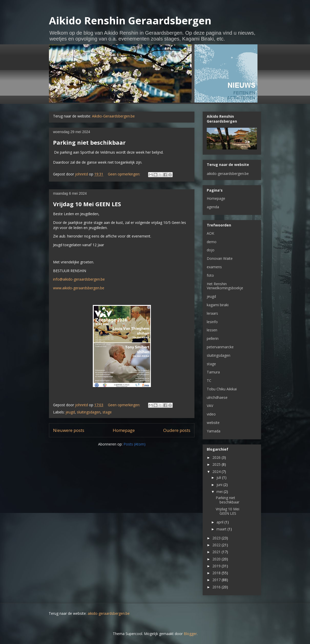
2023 (217, 538)
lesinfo (212, 322)
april (220, 522)
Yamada (214, 431)
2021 (217, 552)
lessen (212, 330)
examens (214, 267)
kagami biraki (218, 305)
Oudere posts (177, 430)
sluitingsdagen (89, 412)
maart (222, 529)
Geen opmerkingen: (125, 174)
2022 (217, 545)
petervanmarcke (220, 347)
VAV (210, 406)
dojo (211, 250)
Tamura (213, 372)
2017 (217, 580)
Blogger (190, 634)
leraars (212, 313)
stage (107, 412)
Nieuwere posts (69, 430)
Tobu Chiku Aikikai (222, 389)
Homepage (124, 430)
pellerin (213, 338)
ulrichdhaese (217, 397)
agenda (213, 207)
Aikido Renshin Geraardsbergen (130, 20)
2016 (217, 587)
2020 (217, 559)
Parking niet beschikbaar (89, 142)
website (213, 423)
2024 (217, 472)
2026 (217, 457)
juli (219, 477)
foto (210, 275)
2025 (217, 464)
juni (220, 485)
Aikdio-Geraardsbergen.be (113, 116)
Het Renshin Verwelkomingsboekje (225, 286)
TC (209, 380)
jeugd (70, 412)
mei (220, 492)
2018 (217, 573)
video (211, 414)
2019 (217, 566)
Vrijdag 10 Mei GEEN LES (87, 204)
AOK (210, 233)
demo (212, 242)
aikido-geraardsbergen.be (228, 174)
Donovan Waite (220, 258)
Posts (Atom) (135, 444)
